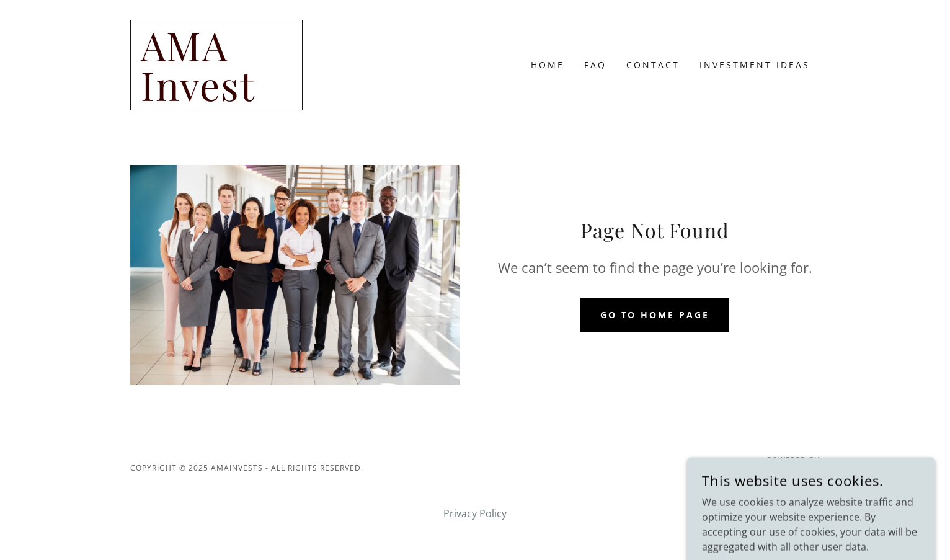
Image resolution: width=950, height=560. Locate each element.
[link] (216, 97)
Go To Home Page (655, 315)
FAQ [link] (595, 65)
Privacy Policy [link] (475, 513)
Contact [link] (653, 65)
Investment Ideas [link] (755, 65)
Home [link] (548, 65)
